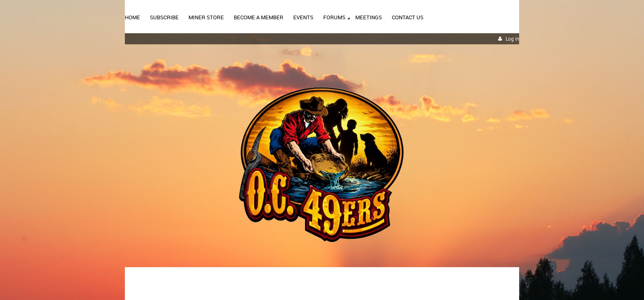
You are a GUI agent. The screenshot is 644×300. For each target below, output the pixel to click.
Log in (512, 39)
